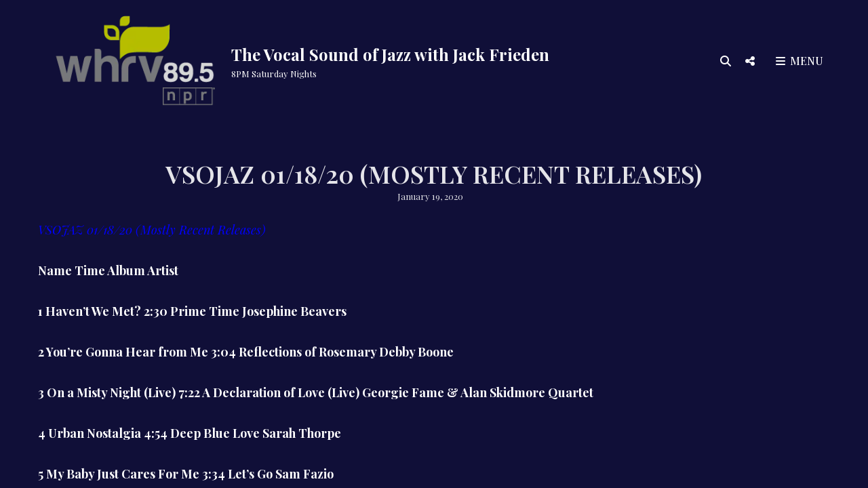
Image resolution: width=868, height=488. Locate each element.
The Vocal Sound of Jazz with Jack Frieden (390, 54)
